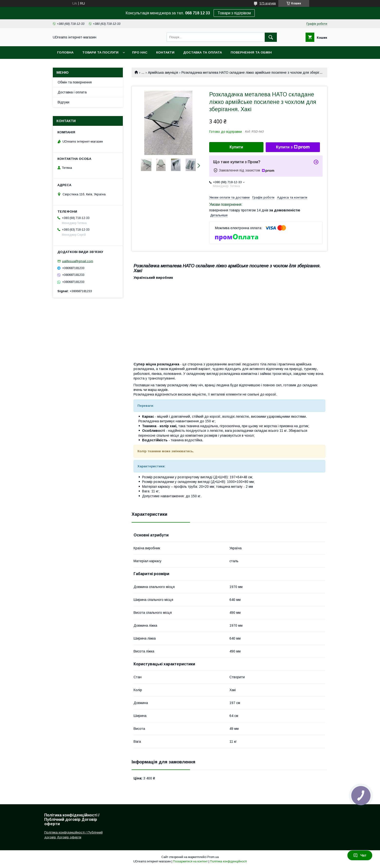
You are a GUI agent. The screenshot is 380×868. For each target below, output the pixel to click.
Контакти (165, 52)
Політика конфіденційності (228, 861)
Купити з (293, 147)
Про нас (140, 52)
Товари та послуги (100, 52)
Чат (360, 855)
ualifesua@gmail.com (78, 261)
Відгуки (63, 102)
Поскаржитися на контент (190, 861)
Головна (65, 52)
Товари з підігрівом (234, 13)
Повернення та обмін (251, 52)
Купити (236, 147)
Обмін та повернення (75, 82)
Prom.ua (213, 857)
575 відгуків (268, 3)
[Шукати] (271, 37)
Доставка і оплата (72, 92)
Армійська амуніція (163, 72)
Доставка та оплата (203, 52)
